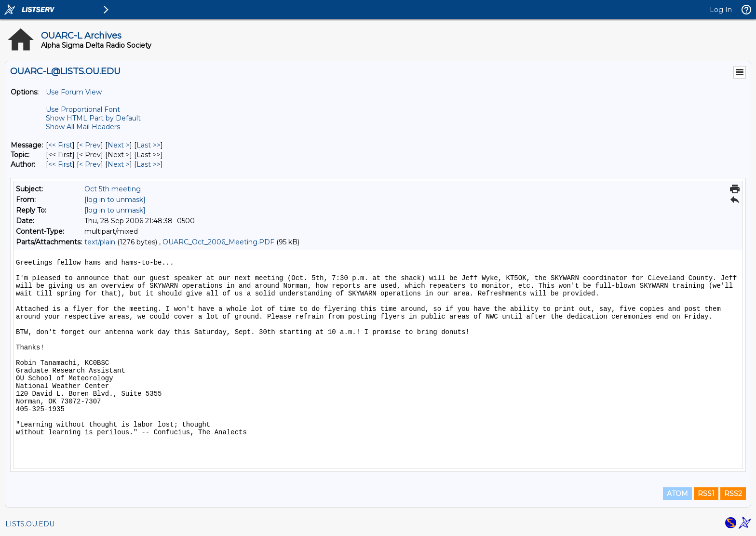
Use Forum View (74, 92)
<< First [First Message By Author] (60, 164)
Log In (721, 10)
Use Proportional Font (83, 109)
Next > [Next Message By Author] (119, 164)
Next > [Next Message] (119, 145)
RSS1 (706, 494)
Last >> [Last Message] (148, 145)
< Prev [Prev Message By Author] (90, 164)
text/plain (100, 242)
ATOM (677, 494)
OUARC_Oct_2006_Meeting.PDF (218, 242)
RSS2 (733, 494)
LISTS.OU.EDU (30, 524)
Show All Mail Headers (83, 127)
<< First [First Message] (60, 145)
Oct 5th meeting (113, 189)
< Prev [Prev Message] (90, 145)
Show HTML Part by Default (93, 118)
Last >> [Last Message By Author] (148, 164)
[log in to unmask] (115, 200)
